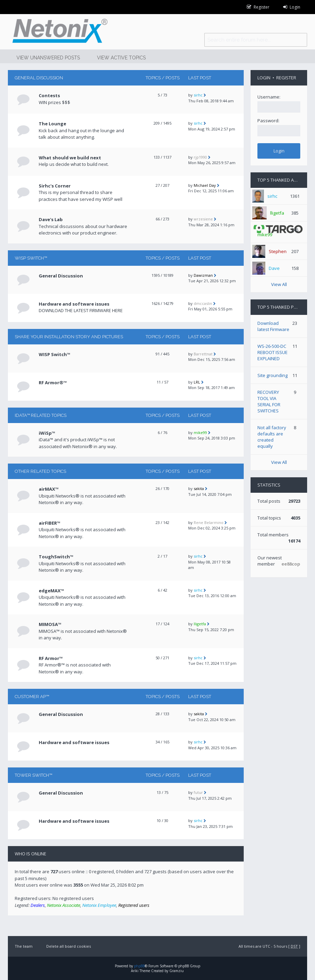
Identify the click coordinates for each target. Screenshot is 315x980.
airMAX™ (49, 489)
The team (24, 946)
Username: (269, 97)
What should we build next (70, 158)
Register (286, 78)
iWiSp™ (47, 433)
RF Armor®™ (53, 383)
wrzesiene (203, 219)
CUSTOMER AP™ (32, 697)
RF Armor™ (51, 658)
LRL (197, 382)
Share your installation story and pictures (69, 337)
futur (198, 792)
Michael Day (205, 185)
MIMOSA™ (50, 624)
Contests (49, 95)
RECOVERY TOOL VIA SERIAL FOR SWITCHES (269, 401)
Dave (274, 268)
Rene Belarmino (209, 522)
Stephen (278, 251)
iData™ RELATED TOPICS (41, 415)
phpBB (139, 966)
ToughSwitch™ (56, 557)
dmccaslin (203, 303)
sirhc (198, 95)
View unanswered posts (48, 58)
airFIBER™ (50, 523)
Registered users (134, 905)
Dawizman (203, 275)
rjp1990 (200, 157)
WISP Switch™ (31, 258)
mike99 (200, 432)
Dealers (38, 905)
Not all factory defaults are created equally (272, 437)
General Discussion (39, 78)
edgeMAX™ (51, 591)
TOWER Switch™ (33, 775)
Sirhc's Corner (55, 186)
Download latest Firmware (273, 326)
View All (279, 284)
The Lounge (52, 124)
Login (264, 78)
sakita (199, 488)
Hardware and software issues (74, 304)
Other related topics (40, 471)
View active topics (121, 58)
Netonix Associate (64, 905)
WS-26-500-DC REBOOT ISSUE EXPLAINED (272, 352)
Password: (268, 121)
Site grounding (272, 375)
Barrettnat (203, 354)
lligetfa (200, 624)
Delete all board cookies (69, 946)
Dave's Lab (51, 219)
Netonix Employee (99, 905)
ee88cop (291, 564)
